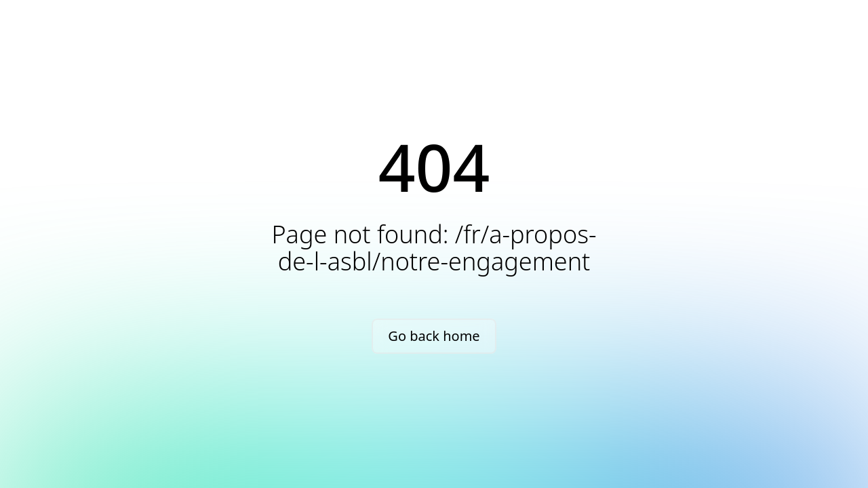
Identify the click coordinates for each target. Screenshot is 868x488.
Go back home (434, 336)
